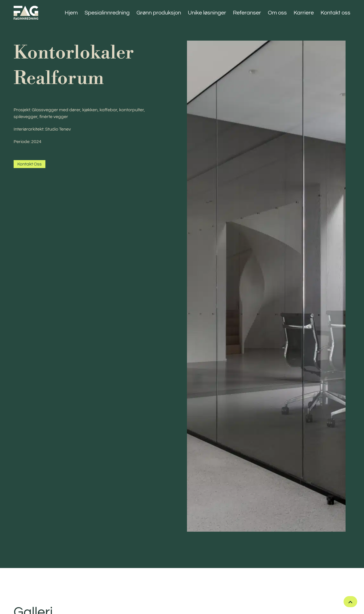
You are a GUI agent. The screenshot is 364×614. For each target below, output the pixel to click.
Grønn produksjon (159, 13)
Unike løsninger (207, 13)
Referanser (247, 13)
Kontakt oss (335, 13)
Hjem (71, 13)
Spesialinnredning (107, 13)
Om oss (277, 13)
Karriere (304, 13)
